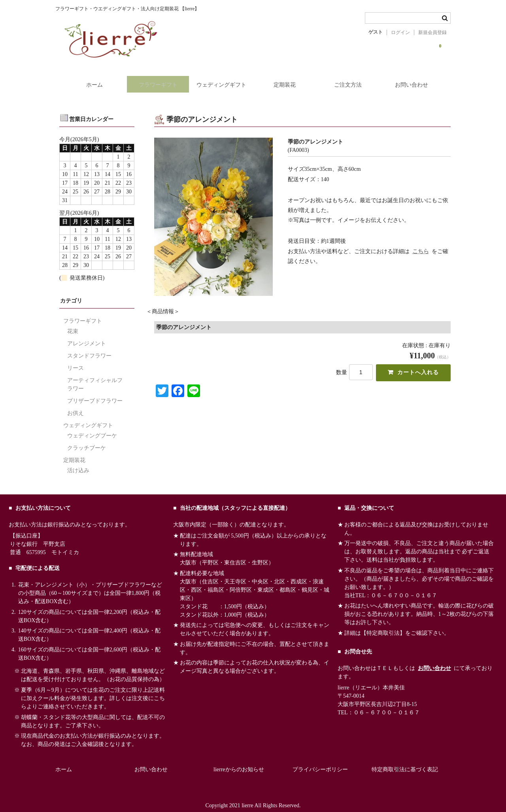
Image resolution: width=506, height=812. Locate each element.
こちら (421, 244)
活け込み (78, 463)
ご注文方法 (351, 80)
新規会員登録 (432, 32)
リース (76, 361)
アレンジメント (87, 336)
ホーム (89, 80)
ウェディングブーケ (92, 428)
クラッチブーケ (87, 440)
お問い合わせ (417, 80)
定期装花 (286, 80)
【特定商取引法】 (383, 626)
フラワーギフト (155, 80)
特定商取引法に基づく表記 (405, 762)
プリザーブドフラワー (95, 393)
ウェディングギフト (220, 80)
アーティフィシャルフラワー (95, 377)
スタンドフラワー (89, 348)
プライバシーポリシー (320, 762)
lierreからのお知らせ (239, 762)
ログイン (400, 32)
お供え (76, 406)
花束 (73, 324)
